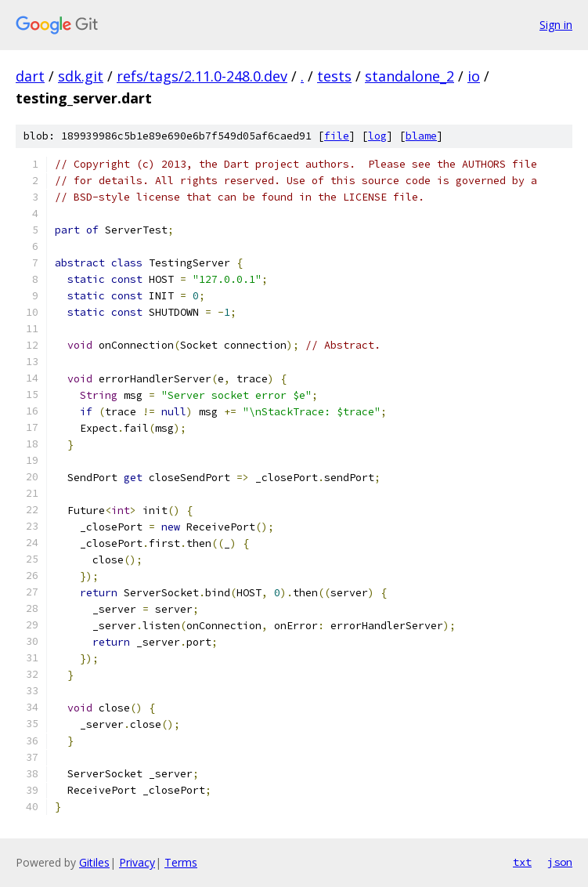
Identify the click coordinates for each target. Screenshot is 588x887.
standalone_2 (409, 76)
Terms (181, 862)
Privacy (137, 862)
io (474, 76)
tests (334, 76)
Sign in (556, 25)
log (377, 136)
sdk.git (81, 76)
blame (421, 136)
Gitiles (94, 862)
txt (522, 862)
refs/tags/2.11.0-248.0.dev (202, 76)
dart (30, 76)
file (337, 136)
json (560, 862)
